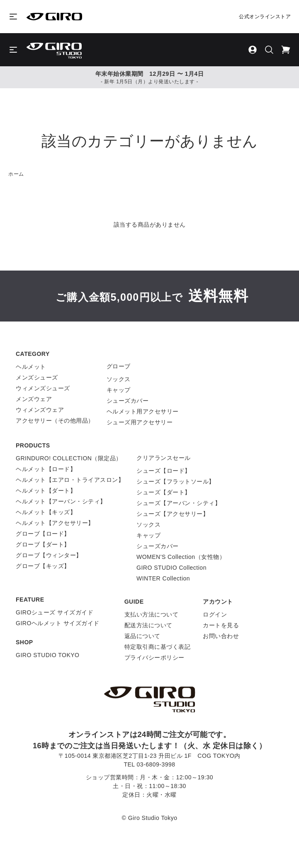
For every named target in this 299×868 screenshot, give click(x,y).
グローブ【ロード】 (43, 534)
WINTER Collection (163, 578)
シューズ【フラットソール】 (176, 481)
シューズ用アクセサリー (140, 422)
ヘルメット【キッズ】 (46, 512)
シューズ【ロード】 (164, 471)
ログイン (215, 614)
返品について (142, 636)
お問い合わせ (221, 636)
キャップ (119, 390)
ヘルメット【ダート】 (46, 491)
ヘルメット (31, 367)
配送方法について (148, 625)
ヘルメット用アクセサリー (143, 411)
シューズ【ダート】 (164, 492)
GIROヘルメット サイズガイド (58, 623)
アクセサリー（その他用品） (55, 421)
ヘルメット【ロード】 (46, 469)
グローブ (119, 366)
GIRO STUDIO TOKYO (47, 655)
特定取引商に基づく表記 (158, 647)
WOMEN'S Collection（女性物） (181, 557)
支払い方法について (152, 614)
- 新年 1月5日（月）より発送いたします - (149, 82)
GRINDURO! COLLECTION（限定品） (69, 458)
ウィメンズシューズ (43, 388)
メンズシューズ (37, 377)
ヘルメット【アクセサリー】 (55, 523)
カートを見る (221, 625)
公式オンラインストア (265, 17)
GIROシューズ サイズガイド (55, 612)
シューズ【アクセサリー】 (173, 514)
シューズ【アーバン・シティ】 (179, 503)
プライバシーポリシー (154, 658)
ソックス (119, 379)
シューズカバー (128, 401)
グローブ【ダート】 (43, 544)
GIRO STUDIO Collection (171, 568)
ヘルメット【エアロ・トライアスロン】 (70, 480)
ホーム (16, 174)
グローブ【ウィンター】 (49, 555)
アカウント (218, 602)
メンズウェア (34, 399)
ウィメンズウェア (40, 410)
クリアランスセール (164, 458)
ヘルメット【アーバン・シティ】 (61, 501)
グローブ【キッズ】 (43, 566)
